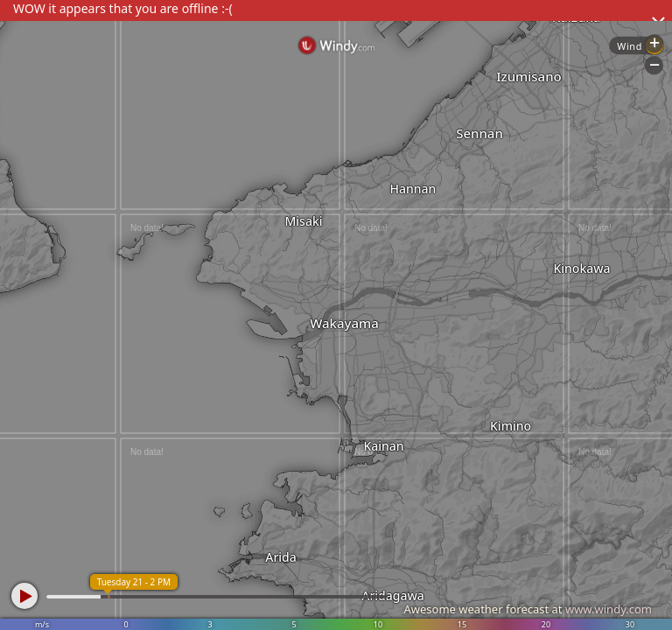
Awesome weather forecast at (528, 609)
